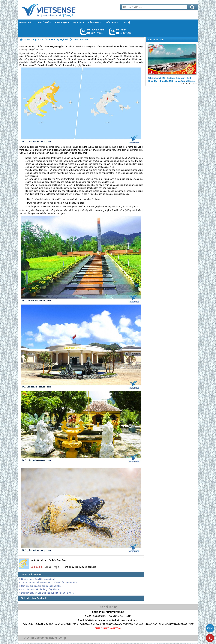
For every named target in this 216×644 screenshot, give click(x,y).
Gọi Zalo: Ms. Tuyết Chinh (83, 32)
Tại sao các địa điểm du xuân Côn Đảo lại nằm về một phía (49, 582)
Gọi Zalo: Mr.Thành (112, 32)
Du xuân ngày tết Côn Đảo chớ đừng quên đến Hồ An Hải (48, 593)
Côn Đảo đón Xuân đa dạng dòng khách (40, 589)
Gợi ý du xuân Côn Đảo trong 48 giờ (38, 579)
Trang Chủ (56, 10)
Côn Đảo (37, 65)
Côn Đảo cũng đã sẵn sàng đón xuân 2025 (41, 586)
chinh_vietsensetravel (89, 33)
